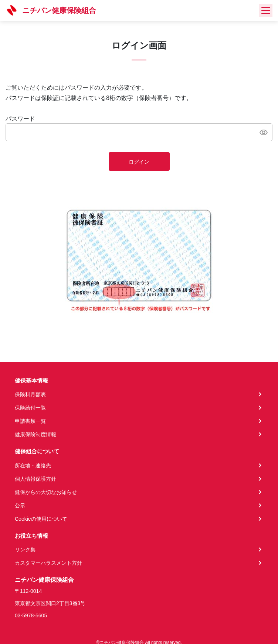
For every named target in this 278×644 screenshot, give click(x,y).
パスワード (20, 119)
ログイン (139, 162)
